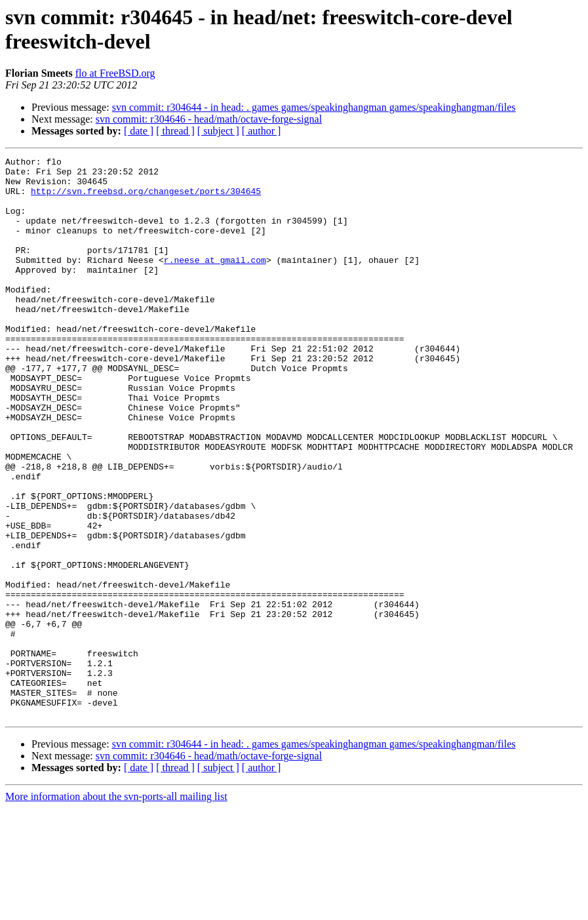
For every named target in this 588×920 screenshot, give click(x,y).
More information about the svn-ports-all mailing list (116, 909)
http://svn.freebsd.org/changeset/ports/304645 (146, 199)
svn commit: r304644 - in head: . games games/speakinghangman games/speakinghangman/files (314, 107)
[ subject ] (218, 131)
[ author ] (262, 131)
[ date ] (139, 131)
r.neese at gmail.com (215, 281)
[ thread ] (175, 131)
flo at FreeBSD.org (115, 73)
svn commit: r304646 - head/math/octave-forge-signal (209, 119)
